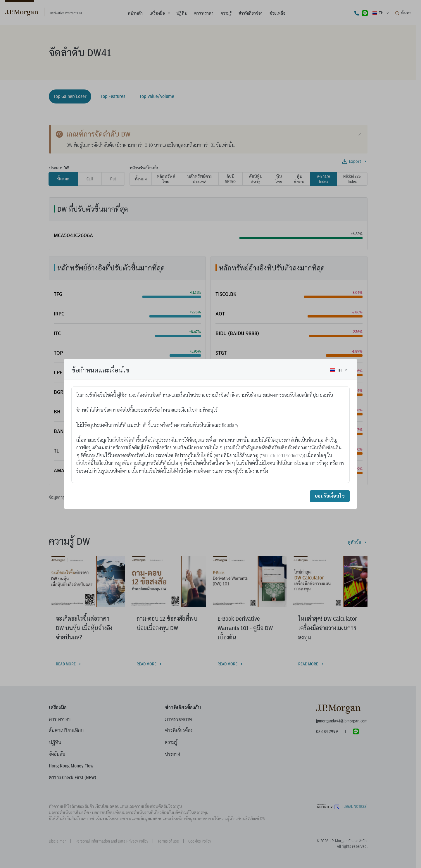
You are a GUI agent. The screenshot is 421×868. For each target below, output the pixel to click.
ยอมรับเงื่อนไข (330, 496)
